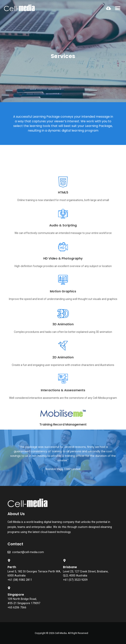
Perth (12, 567)
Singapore (16, 595)
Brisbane (70, 567)
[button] (118, 8)
